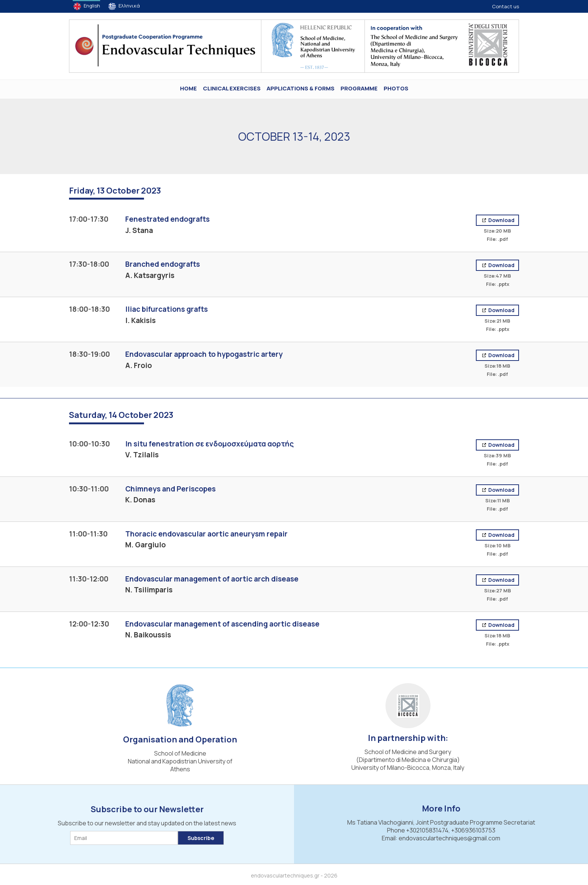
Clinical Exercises (232, 88)
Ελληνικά (129, 6)
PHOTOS (396, 88)
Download (501, 220)
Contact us (505, 6)
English (92, 6)
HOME (188, 88)
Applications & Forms (301, 88)
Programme (359, 88)
